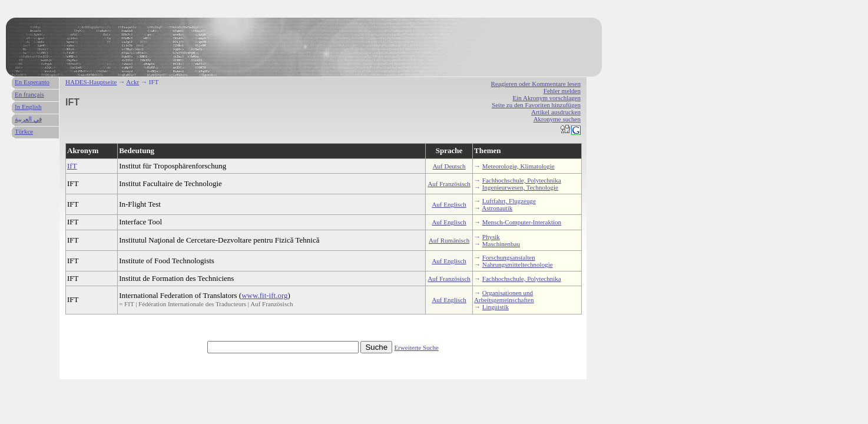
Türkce (24, 131)
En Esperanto (32, 82)
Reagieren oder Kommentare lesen (536, 84)
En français (29, 94)
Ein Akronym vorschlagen (547, 98)
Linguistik (496, 307)
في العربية (28, 119)
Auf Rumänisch (449, 240)
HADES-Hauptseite (91, 82)
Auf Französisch (449, 184)
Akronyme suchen (557, 119)
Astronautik (497, 208)
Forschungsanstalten (509, 257)
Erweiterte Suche (416, 347)
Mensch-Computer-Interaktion (522, 222)
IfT (72, 166)
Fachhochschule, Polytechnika (522, 180)
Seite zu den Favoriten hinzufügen (536, 105)
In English (28, 107)
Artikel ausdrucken (556, 112)
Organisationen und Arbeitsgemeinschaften (504, 296)
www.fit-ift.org (264, 295)
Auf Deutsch (449, 166)
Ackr (132, 82)
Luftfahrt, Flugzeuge (509, 201)
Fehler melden (562, 91)
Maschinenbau (501, 244)
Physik (491, 237)
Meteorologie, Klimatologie (519, 166)
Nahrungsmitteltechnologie (518, 264)
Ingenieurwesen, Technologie (520, 187)
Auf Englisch (449, 204)
